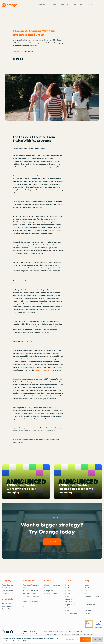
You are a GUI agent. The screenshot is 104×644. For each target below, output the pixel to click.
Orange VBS (49, 591)
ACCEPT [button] (85, 639)
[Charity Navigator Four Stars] (98, 624)
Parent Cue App (50, 588)
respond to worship (43, 370)
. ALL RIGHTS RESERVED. (66, 632)
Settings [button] (98, 639)
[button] (14, 59)
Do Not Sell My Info (70, 639)
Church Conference (52, 585)
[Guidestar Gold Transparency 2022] (89, 624)
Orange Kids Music (52, 593)
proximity (20, 379)
